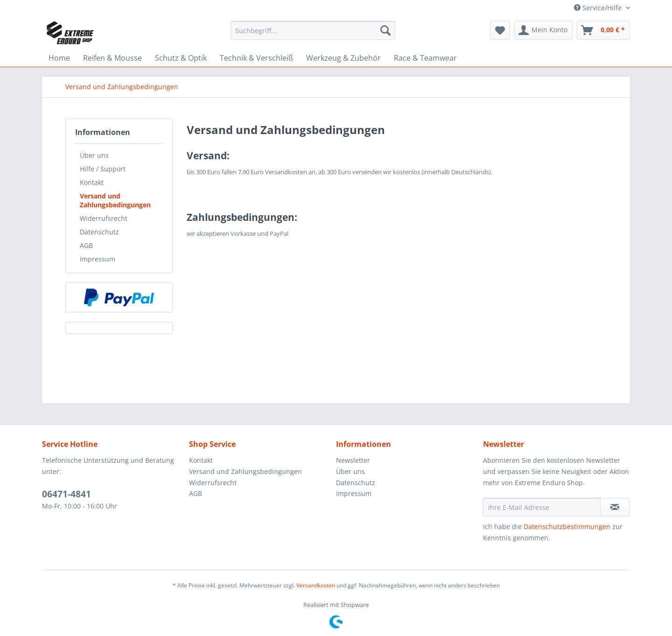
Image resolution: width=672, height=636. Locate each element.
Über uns (94, 155)
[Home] (59, 58)
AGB (86, 245)
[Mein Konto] (543, 30)
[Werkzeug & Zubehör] (343, 58)
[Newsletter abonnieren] (615, 507)
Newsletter (353, 460)
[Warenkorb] (603, 30)
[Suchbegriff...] (313, 30)
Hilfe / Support (103, 169)
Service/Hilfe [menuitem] (599, 8)
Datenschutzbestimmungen (567, 526)
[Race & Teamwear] (425, 58)
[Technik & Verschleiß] (256, 58)
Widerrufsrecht (104, 218)
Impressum (98, 259)
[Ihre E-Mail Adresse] (542, 507)
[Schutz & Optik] (181, 58)
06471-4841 (66, 494)
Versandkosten (316, 585)
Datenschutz (99, 232)
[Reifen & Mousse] (112, 58)
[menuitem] (313, 35)
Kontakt (92, 182)
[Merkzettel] (500, 30)
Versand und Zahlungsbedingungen (115, 200)
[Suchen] (385, 30)
